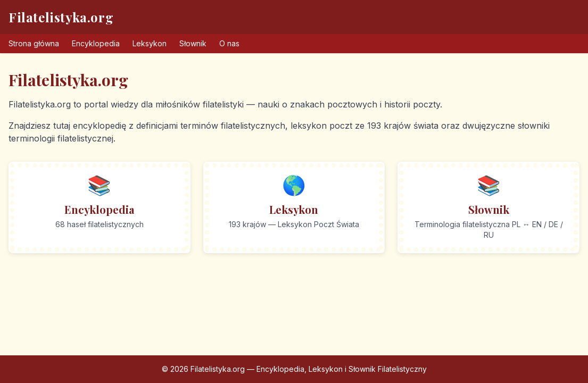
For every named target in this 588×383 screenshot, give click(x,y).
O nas (229, 43)
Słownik (193, 43)
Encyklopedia (96, 43)
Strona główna (34, 43)
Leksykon (150, 43)
